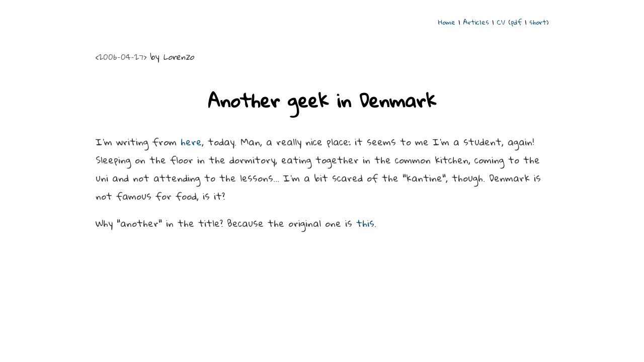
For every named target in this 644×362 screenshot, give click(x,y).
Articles (476, 22)
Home (447, 22)
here (191, 142)
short (538, 22)
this (365, 223)
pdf (516, 22)
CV (501, 22)
